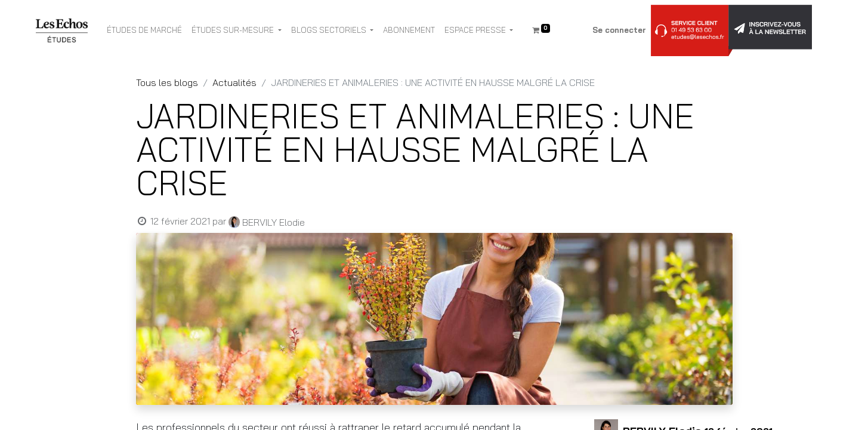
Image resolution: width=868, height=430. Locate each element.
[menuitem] (144, 30)
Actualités (234, 82)
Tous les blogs (167, 82)
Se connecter (619, 30)
